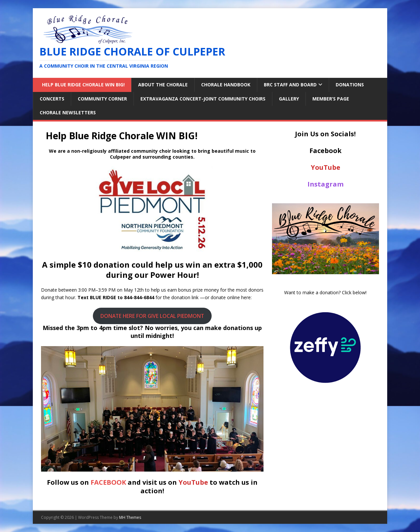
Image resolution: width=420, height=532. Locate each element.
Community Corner (102, 99)
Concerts (52, 99)
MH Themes (130, 517)
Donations (350, 85)
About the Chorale (163, 85)
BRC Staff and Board (290, 85)
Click (347, 292)
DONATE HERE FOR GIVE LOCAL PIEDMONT (152, 316)
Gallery (289, 99)
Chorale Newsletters (68, 112)
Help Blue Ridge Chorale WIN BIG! (82, 85)
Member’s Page (331, 99)
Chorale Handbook (226, 85)
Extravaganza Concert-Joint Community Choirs (203, 99)
